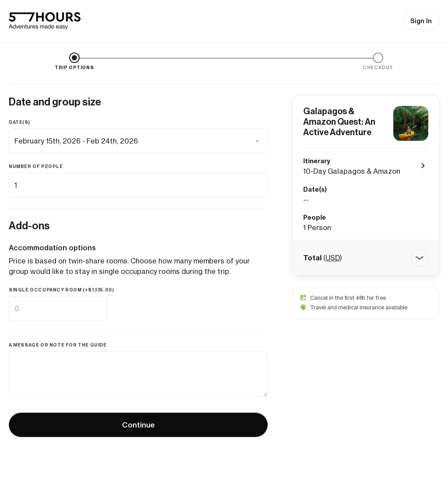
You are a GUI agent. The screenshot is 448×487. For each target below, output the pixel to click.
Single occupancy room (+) (61, 290)
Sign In (421, 21)
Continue (138, 425)
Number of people (36, 166)
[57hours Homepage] (45, 21)
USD (333, 258)
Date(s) (19, 122)
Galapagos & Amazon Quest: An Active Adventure (339, 122)
